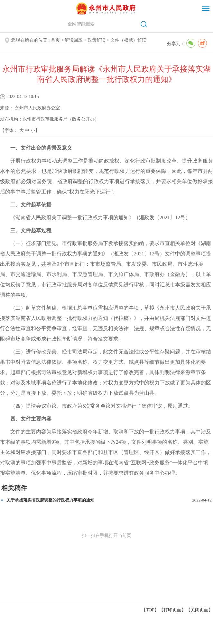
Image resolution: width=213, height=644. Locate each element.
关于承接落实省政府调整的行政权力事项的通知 (50, 500)
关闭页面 (199, 610)
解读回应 (74, 40)
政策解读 (97, 40)
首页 (55, 40)
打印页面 (172, 610)
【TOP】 (150, 610)
